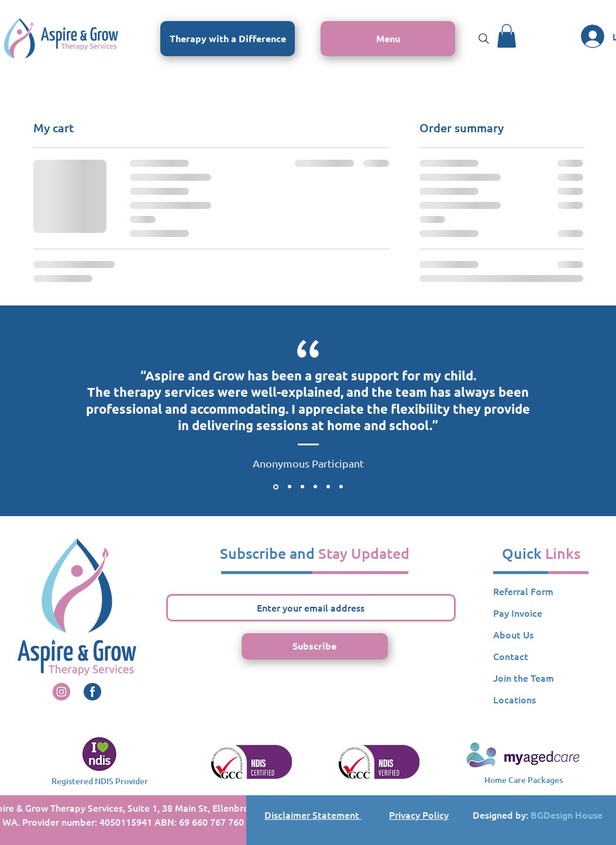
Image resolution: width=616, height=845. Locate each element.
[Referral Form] (541, 592)
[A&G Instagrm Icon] (61, 692)
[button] (388, 39)
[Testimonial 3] (302, 487)
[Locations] (541, 700)
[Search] (484, 39)
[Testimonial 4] (315, 487)
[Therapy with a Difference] (228, 39)
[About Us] (541, 635)
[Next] (553, 411)
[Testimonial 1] (276, 487)
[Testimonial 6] (341, 487)
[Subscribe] (315, 646)
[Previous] (63, 411)
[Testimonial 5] (328, 487)
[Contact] (541, 657)
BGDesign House (567, 815)
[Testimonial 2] (290, 487)
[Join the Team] (541, 678)
